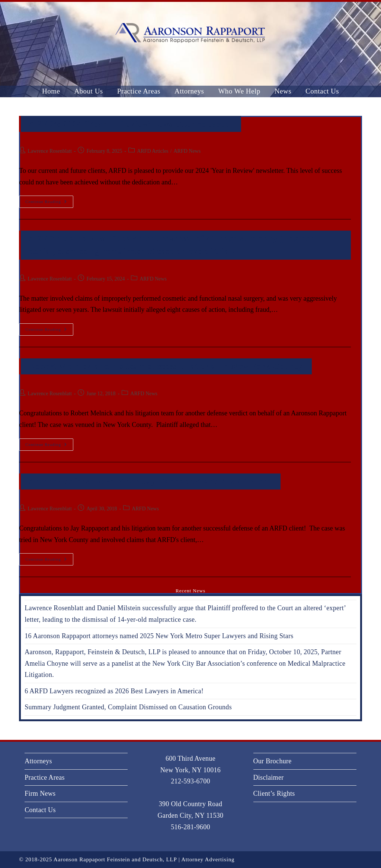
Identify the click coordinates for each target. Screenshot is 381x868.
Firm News (40, 793)
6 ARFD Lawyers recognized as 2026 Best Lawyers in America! (114, 691)
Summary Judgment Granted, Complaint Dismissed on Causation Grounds (128, 707)
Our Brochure (273, 761)
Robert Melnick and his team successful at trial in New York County (165, 366)
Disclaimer (269, 777)
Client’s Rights (274, 793)
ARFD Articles (153, 151)
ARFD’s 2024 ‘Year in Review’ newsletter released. (130, 124)
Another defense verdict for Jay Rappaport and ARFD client (150, 481)
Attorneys (38, 761)
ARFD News (187, 151)
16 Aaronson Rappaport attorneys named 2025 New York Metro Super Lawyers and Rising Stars (159, 636)
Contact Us (40, 810)
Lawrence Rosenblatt (50, 151)
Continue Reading (49, 200)
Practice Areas (45, 777)
